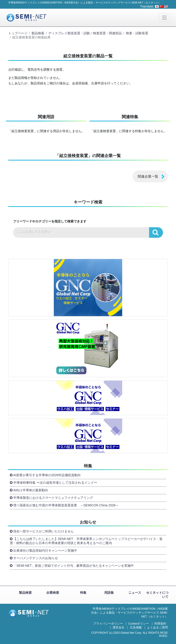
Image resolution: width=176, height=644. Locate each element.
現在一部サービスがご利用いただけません (44, 531)
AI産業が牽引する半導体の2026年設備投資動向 (47, 475)
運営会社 (119, 628)
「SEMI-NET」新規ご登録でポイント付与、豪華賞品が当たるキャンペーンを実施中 (74, 566)
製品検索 (38, 33)
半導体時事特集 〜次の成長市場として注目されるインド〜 (55, 483)
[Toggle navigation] (164, 17)
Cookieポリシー (138, 624)
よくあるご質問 (157, 628)
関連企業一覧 (148, 176)
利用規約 (160, 624)
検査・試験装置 (137, 33)
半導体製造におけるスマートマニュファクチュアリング (54, 498)
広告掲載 (136, 628)
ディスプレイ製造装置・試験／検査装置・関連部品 (85, 33)
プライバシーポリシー (108, 624)
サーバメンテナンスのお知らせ (36, 558)
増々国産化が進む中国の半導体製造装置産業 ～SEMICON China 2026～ (66, 505)
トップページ (18, 33)
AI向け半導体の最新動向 (31, 490)
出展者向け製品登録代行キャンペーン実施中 (45, 550)
